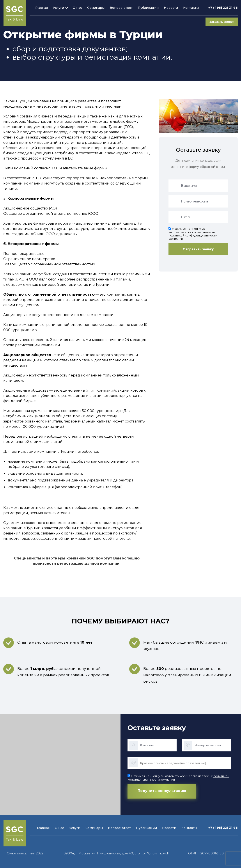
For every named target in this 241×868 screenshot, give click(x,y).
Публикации (148, 8)
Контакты (191, 8)
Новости (171, 8)
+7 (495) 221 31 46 (223, 8)
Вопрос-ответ (121, 8)
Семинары (96, 8)
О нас (77, 8)
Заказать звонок (221, 22)
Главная (42, 8)
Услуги (58, 8)
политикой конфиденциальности (193, 235)
